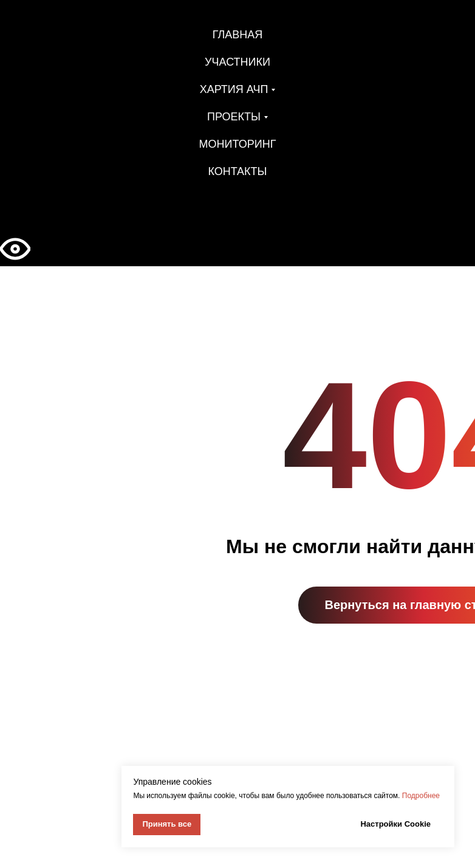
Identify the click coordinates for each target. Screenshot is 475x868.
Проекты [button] (234, 117)
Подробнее (421, 796)
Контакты (237, 171)
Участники (237, 62)
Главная (238, 35)
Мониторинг (238, 144)
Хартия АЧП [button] (234, 89)
